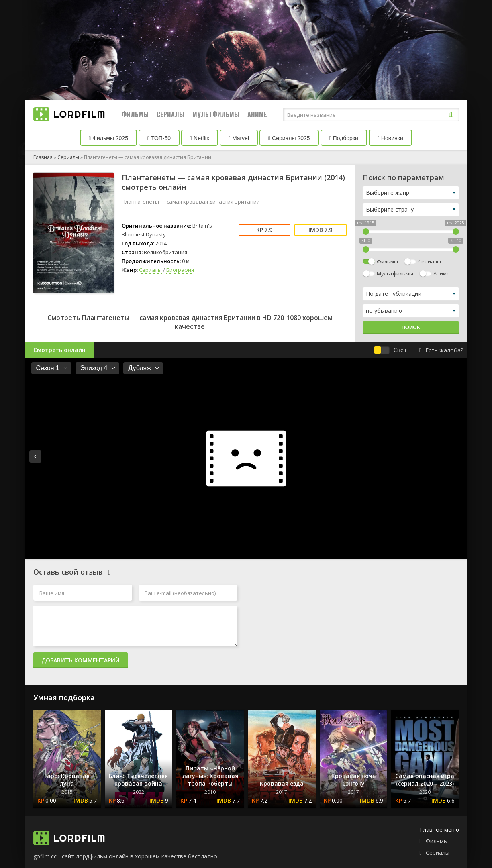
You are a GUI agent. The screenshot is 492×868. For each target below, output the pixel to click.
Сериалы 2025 (289, 138)
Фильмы (135, 114)
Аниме (257, 114)
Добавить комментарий (81, 660)
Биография (180, 270)
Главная (43, 157)
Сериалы (170, 114)
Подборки (344, 138)
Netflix (200, 138)
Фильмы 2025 (108, 138)
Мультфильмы (216, 114)
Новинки (390, 138)
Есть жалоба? (441, 350)
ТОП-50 (159, 138)
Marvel (239, 138)
